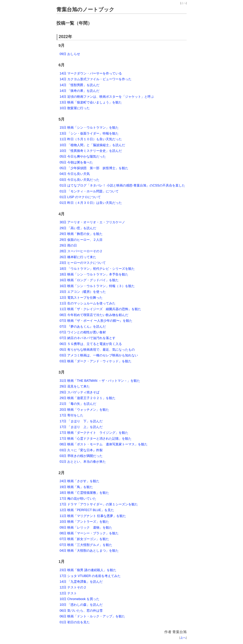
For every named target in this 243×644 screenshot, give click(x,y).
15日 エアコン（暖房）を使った (83, 292)
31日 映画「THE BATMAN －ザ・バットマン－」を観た (100, 381)
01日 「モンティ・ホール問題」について (89, 191)
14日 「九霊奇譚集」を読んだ (81, 582)
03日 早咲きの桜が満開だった (81, 456)
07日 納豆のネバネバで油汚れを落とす (88, 338)
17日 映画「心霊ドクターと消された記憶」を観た (96, 439)
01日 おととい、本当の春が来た (83, 462)
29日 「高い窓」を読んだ (78, 228)
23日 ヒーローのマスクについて (83, 263)
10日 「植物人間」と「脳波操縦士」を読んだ (92, 145)
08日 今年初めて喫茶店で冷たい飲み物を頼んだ (94, 315)
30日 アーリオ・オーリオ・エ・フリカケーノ (92, 222)
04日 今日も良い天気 (75, 174)
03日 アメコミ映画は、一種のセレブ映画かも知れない (99, 355)
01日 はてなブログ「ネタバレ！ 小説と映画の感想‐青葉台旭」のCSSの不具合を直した (122, 185)
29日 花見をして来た (75, 386)
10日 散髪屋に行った (75, 108)
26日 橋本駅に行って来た (78, 257)
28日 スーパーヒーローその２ (81, 251)
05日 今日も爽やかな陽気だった (83, 156)
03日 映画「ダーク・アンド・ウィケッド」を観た (96, 361)
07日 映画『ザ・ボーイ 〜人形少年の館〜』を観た (96, 321)
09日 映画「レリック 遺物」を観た (86, 528)
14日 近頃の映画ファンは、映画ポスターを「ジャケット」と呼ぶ (107, 97)
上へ (183, 3)
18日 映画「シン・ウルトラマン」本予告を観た (94, 274)
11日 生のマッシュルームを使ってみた (88, 303)
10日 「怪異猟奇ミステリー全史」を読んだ (91, 151)
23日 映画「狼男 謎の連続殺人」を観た (88, 570)
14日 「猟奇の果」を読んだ (79, 91)
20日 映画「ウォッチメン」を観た (84, 410)
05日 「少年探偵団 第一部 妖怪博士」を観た (94, 168)
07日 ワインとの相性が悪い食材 (83, 332)
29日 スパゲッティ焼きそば (79, 392)
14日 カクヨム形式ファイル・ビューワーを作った (96, 79)
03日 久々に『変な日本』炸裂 (81, 450)
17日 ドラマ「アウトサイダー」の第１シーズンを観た (99, 504)
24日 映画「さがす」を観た (79, 481)
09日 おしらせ (70, 54)
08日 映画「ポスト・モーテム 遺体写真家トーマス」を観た (104, 444)
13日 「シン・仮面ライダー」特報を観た (89, 133)
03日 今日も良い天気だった (79, 180)
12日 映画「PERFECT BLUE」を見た (87, 510)
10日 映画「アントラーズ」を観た (84, 522)
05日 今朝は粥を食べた (76, 162)
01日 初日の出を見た (75, 622)
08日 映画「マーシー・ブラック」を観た (89, 533)
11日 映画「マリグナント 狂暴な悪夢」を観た (93, 516)
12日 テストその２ (73, 587)
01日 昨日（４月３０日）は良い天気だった (91, 203)
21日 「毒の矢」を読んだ (78, 404)
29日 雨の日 (68, 245)
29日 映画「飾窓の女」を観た (81, 234)
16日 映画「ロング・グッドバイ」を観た (89, 280)
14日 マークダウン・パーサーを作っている (91, 73)
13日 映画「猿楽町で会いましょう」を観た (91, 102)
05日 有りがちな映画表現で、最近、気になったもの (97, 350)
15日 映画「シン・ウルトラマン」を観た (89, 128)
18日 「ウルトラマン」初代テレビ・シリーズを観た (97, 269)
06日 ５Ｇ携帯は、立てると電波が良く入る (91, 344)
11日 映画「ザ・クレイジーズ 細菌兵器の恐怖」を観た (100, 309)
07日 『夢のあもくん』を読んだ (83, 327)
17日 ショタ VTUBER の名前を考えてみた (90, 576)
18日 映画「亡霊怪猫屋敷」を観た (84, 493)
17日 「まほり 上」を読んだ (81, 427)
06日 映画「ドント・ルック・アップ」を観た (92, 616)
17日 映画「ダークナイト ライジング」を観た (94, 433)
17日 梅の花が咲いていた (78, 499)
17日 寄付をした (71, 415)
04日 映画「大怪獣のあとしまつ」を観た (89, 551)
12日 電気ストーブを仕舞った (81, 298)
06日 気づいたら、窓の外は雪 (81, 611)
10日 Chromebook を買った (79, 599)
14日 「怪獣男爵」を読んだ (79, 85)
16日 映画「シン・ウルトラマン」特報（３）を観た (97, 286)
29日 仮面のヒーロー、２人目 (81, 240)
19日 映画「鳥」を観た (76, 487)
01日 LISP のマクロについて (80, 197)
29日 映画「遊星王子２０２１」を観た (88, 398)
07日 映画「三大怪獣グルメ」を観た (86, 545)
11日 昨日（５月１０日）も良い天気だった (91, 139)
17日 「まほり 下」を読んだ (81, 421)
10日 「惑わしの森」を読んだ (81, 605)
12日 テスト (68, 593)
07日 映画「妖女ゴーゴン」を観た (84, 539)
